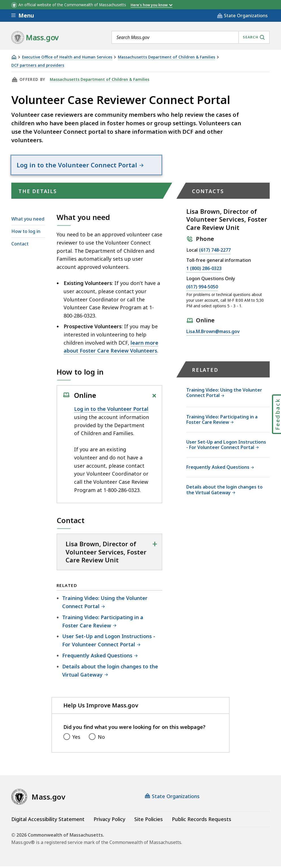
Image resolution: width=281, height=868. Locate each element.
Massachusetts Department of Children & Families (167, 57)
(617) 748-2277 (215, 252)
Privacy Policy (109, 821)
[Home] (14, 57)
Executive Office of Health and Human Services (67, 57)
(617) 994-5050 (202, 289)
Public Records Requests (202, 821)
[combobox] (191, 37)
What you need (28, 221)
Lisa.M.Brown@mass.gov (213, 333)
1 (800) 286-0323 (204, 270)
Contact (20, 245)
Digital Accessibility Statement (48, 821)
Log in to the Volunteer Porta (111, 411)
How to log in (26, 233)
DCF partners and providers (38, 65)
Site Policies (149, 821)
